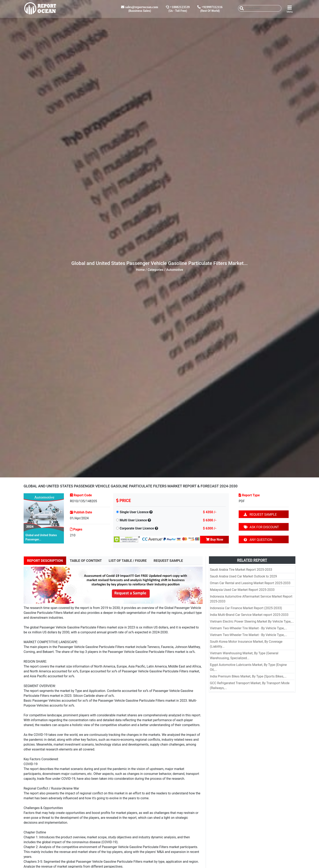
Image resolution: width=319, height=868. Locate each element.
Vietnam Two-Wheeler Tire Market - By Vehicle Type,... (249, 628)
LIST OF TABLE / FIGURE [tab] (128, 561)
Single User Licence (134, 512)
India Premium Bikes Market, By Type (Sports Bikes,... (248, 676)
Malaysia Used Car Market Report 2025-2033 (242, 590)
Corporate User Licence (137, 528)
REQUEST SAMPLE (260, 515)
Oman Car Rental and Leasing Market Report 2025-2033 (250, 583)
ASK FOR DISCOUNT (261, 527)
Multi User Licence (133, 520)
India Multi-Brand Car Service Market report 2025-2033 (249, 615)
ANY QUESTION (258, 540)
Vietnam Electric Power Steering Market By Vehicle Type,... (252, 621)
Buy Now (215, 540)
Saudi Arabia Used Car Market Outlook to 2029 (243, 576)
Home (140, 270)
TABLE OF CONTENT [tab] (86, 561)
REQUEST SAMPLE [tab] (168, 561)
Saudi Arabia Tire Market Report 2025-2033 (241, 570)
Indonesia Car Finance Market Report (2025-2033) (246, 608)
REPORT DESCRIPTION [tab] (45, 561)
